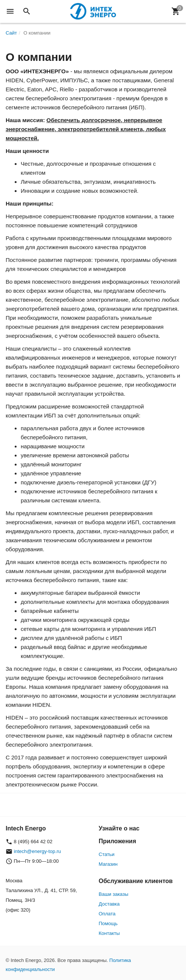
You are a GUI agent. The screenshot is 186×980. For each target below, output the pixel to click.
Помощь (108, 923)
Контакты (109, 933)
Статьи (107, 854)
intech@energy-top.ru (37, 851)
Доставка (109, 904)
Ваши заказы (114, 894)
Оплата (107, 914)
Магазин (108, 864)
